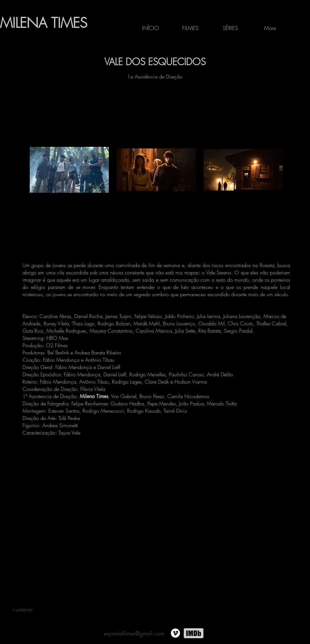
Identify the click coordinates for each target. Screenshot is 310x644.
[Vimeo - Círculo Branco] (175, 633)
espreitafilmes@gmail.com (134, 633)
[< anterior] (22, 610)
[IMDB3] (194, 633)
